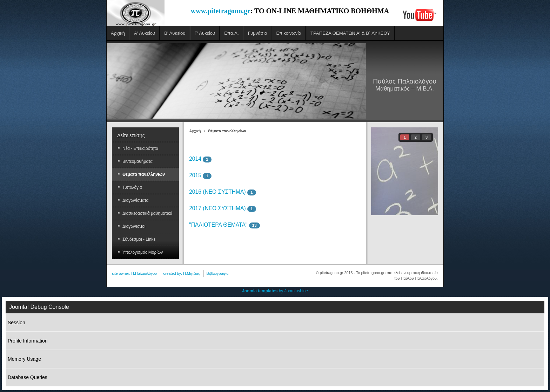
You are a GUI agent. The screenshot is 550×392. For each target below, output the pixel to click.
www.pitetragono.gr (221, 11)
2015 (195, 175)
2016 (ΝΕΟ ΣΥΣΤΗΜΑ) (217, 192)
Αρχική (195, 131)
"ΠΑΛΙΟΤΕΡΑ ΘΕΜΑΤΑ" (218, 225)
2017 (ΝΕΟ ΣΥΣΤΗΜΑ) (217, 208)
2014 (195, 159)
